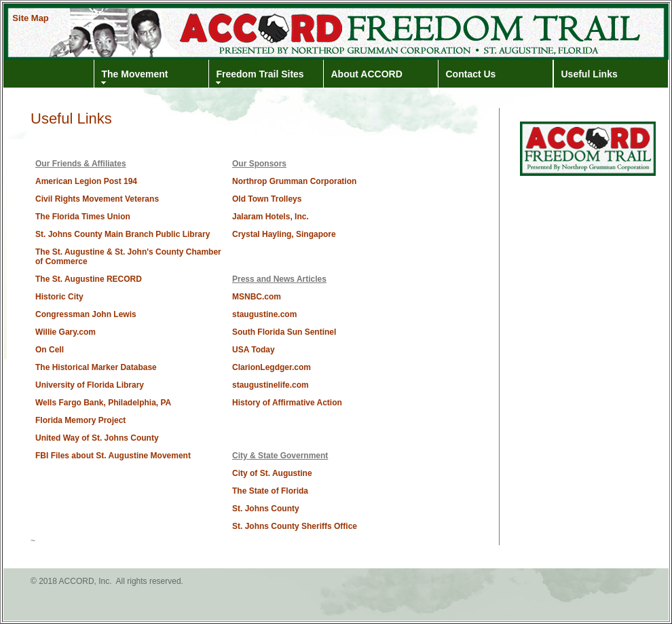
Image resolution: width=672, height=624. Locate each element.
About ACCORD (367, 74)
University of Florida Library (90, 385)
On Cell (50, 350)
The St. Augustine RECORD (89, 279)
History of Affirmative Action (287, 403)
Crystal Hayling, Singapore (284, 234)
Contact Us (471, 74)
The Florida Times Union (83, 217)
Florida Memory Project (80, 420)
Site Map (30, 18)
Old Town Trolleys (267, 199)
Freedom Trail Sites (260, 74)
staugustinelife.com (270, 385)
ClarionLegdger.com (272, 367)
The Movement (135, 74)
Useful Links (590, 74)
